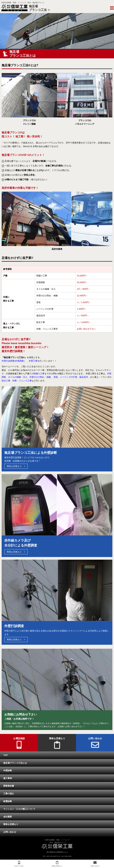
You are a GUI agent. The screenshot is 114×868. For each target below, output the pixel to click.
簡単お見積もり (14, 466)
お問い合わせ (10, 832)
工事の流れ (9, 794)
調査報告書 (9, 786)
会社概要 (8, 817)
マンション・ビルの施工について (19, 809)
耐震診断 (8, 801)
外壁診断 (8, 770)
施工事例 (8, 778)
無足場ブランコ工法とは (15, 763)
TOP (6, 755)
